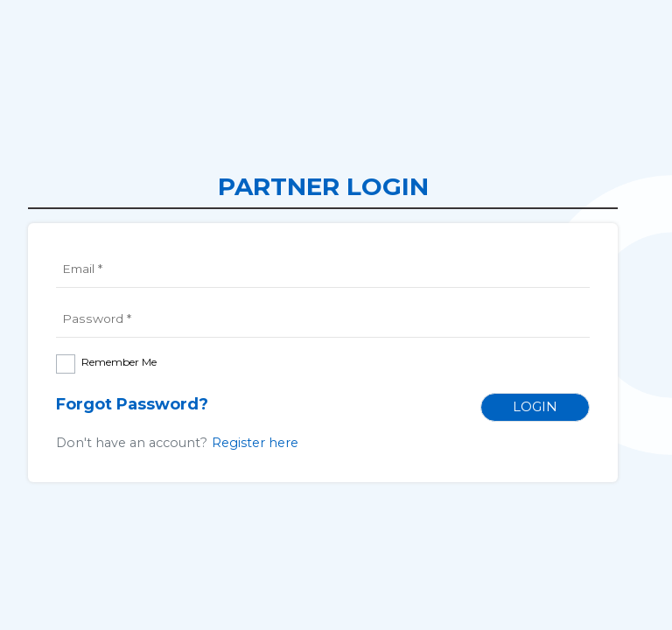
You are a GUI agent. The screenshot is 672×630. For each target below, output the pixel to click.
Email (83, 269)
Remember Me (119, 362)
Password (96, 318)
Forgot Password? (132, 404)
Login (535, 406)
